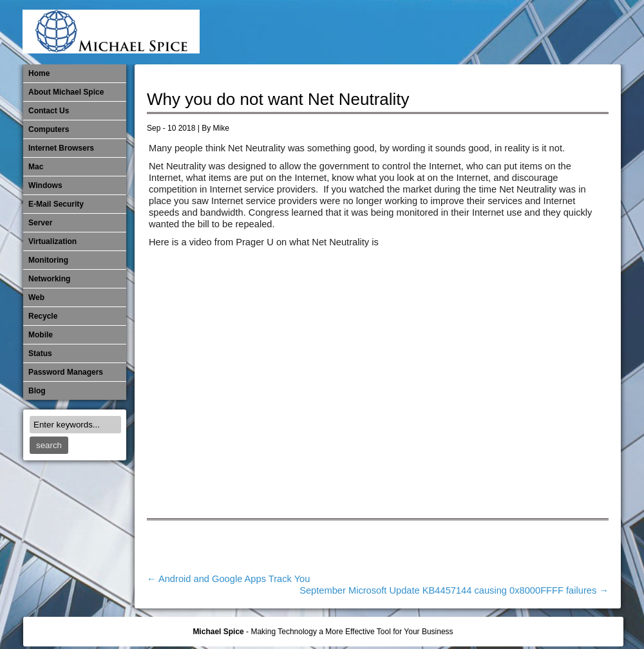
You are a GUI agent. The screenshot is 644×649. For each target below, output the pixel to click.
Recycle (43, 316)
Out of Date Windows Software (565, 32)
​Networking (523, 32)
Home (39, 73)
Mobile (480, 32)
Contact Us (49, 111)
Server (40, 223)
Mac (36, 167)
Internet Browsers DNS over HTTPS (417, 32)
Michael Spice (218, 632)
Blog (37, 391)
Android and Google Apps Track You (228, 579)
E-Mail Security (395, 32)
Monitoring (502, 32)
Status (40, 353)
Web (36, 297)
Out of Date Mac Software (544, 32)
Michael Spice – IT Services (459, 32)
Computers (49, 129)
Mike (221, 128)
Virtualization (52, 241)
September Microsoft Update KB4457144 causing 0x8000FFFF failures (454, 590)
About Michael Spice (66, 92)
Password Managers (587, 32)
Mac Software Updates (438, 32)
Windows (45, 185)
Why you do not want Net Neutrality (278, 99)
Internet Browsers (61, 148)
